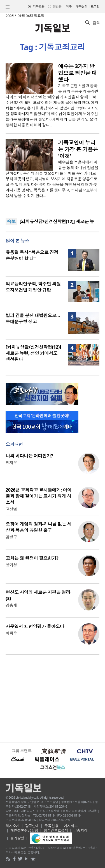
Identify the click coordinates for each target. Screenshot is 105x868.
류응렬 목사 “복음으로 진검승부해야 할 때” (32, 255)
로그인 (95, 6)
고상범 (11, 509)
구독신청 (82, 6)
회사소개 (13, 826)
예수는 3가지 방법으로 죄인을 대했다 (78, 73)
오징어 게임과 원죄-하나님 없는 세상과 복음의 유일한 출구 (39, 527)
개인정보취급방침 (24, 830)
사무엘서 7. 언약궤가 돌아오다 (35, 626)
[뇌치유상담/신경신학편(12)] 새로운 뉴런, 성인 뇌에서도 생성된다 (33, 353)
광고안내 (32, 826)
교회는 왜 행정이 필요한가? (32, 558)
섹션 (8, 7)
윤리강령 (17, 838)
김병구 (11, 537)
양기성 (11, 565)
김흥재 (11, 605)
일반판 (57, 6)
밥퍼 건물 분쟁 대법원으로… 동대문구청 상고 (33, 319)
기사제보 (71, 826)
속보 (11, 221)
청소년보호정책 (56, 830)
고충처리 (80, 830)
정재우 (11, 463)
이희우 (11, 633)
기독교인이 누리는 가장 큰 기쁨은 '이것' (78, 149)
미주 (69, 6)
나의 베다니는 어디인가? (29, 456)
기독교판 (39, 6)
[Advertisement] (53, 698)
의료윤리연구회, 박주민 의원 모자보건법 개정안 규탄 (33, 287)
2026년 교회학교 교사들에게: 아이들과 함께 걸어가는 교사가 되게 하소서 (39, 496)
